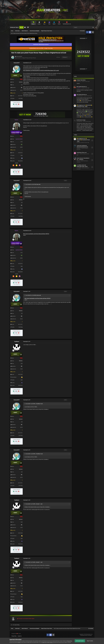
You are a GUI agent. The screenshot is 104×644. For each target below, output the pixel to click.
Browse (33, 24)
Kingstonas (80, 121)
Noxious (79, 81)
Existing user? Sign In (14, 27)
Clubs (49, 24)
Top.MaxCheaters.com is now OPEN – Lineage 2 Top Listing (41, 48)
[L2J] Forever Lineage (81, 120)
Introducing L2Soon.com (82, 152)
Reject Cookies (90, 641)
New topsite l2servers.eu (82, 87)
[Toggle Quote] (25, 184)
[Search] (79, 27)
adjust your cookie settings (47, 642)
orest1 (78, 154)
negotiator (79, 148)
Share (58, 57)
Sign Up (21, 27)
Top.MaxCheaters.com (67, 24)
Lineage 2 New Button (81, 80)
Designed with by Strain (16, 634)
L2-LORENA (79, 168)
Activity (39, 24)
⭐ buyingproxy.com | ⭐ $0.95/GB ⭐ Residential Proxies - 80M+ (83, 140)
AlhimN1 (78, 161)
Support (54, 24)
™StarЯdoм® (17, 342)
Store (44, 24)
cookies (19, 642)
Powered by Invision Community (86, 635)
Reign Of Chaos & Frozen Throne (29, 58)
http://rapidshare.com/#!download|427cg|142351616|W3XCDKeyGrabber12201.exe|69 (41, 70)
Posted (86, 81)
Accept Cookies (80, 641)
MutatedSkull (80, 96)
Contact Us (20, 636)
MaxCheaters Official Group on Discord (41, 45)
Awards (59, 24)
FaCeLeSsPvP (19, 56)
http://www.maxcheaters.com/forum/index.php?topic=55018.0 (36, 234)
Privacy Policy (14, 636)
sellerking (80, 108)
